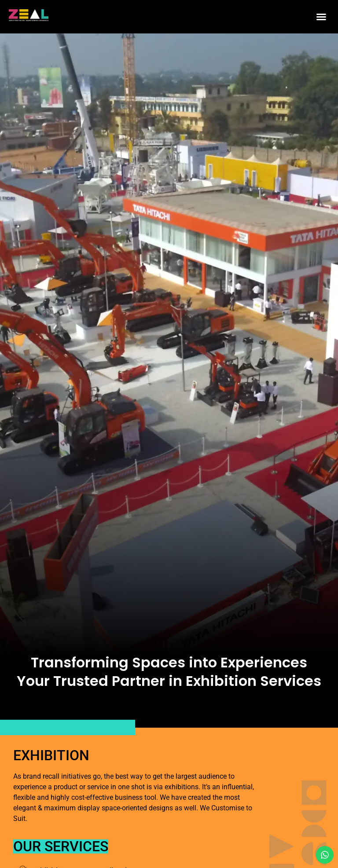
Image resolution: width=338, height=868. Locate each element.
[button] (321, 17)
